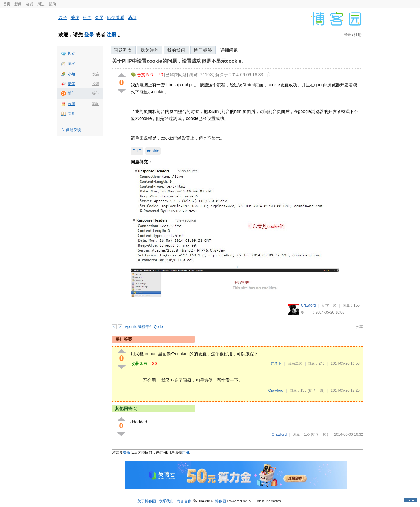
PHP (137, 151)
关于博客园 (147, 501)
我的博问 (176, 50)
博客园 (220, 501)
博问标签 (203, 50)
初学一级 (329, 305)
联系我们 (166, 501)
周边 (41, 4)
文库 (72, 114)
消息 (132, 17)
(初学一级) (316, 390)
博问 (72, 93)
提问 (96, 93)
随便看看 (116, 17)
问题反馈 (73, 130)
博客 (72, 64)
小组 (72, 74)
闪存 (72, 53)
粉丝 (87, 17)
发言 (96, 74)
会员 (30, 4)
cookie (153, 151)
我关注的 (150, 50)
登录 (89, 35)
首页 (7, 4)
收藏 (72, 104)
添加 (96, 104)
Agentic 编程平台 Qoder (144, 327)
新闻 (18, 4)
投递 (96, 84)
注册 (111, 35)
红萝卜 (276, 363)
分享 (359, 327)
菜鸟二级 (295, 363)
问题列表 (123, 50)
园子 (63, 17)
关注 (75, 17)
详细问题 (229, 50)
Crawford (308, 305)
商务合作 (184, 501)
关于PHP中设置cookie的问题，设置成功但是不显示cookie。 (179, 61)
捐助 (52, 4)
